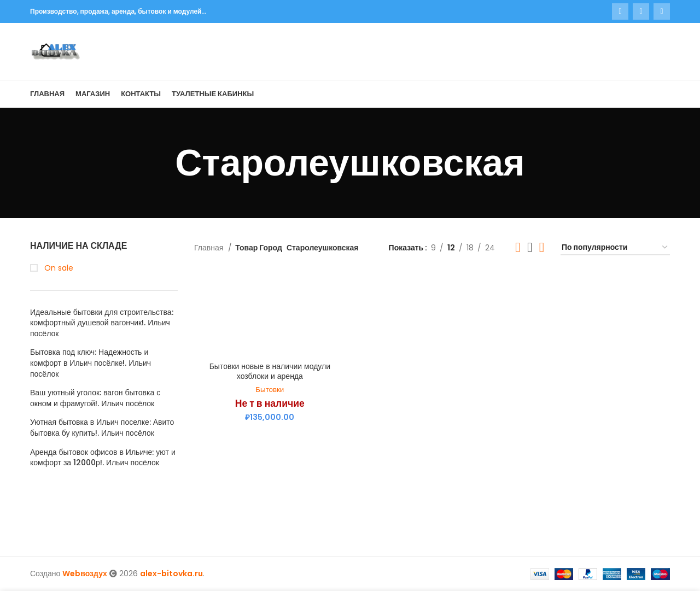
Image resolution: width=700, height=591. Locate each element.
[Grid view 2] (518, 247)
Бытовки (270, 390)
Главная (210, 248)
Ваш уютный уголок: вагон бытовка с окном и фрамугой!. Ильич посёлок (95, 398)
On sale (58, 268)
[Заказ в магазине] (615, 248)
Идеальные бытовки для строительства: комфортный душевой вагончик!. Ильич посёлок (102, 323)
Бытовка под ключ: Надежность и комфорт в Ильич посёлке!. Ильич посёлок (91, 363)
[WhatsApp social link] (620, 11)
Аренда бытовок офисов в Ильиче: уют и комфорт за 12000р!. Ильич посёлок (103, 458)
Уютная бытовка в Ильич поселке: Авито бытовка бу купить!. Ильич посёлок (102, 428)
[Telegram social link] (662, 11)
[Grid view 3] (530, 247)
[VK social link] (641, 11)
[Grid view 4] (542, 247)
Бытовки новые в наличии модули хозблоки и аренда (270, 371)
